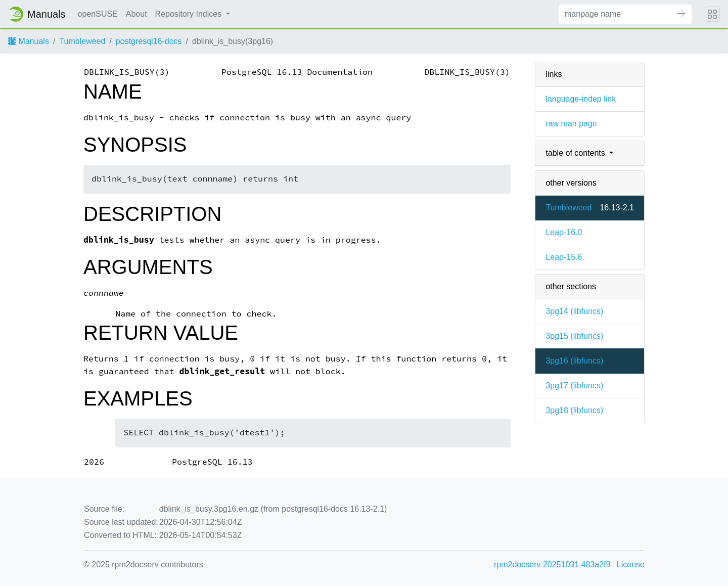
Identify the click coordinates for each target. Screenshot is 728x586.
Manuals (29, 41)
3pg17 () (574, 386)
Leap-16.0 (564, 232)
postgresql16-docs (149, 41)
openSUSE (98, 14)
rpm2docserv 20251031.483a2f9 (552, 565)
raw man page (571, 124)
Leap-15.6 (564, 257)
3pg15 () (574, 336)
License (631, 565)
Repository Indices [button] (190, 14)
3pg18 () (574, 410)
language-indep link (581, 99)
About (136, 14)
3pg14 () (574, 311)
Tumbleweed (82, 41)
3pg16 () (574, 361)
